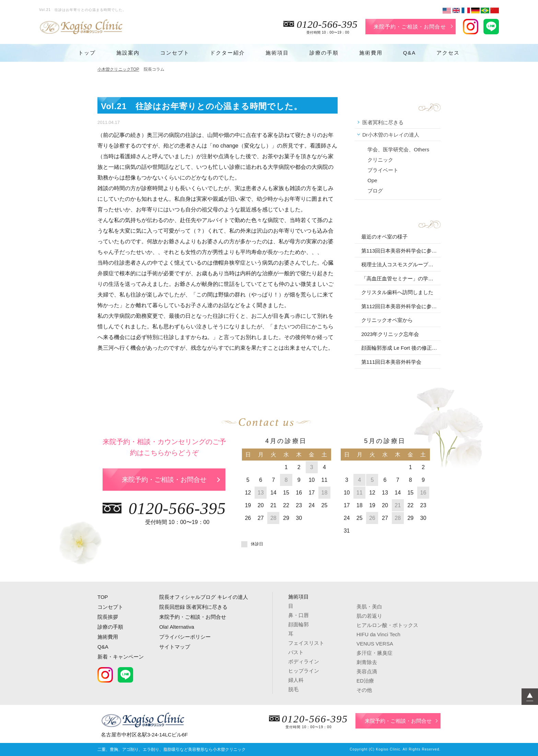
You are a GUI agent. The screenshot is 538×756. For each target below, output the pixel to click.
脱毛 (293, 689)
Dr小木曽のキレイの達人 (391, 135)
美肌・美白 (369, 607)
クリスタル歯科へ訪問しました (397, 292)
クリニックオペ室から (387, 320)
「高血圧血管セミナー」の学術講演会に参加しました (400, 278)
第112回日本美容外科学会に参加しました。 (400, 306)
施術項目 (277, 53)
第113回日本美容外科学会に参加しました (400, 251)
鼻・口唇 (299, 615)
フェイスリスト (306, 643)
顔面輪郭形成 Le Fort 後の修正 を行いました (400, 348)
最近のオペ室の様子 (384, 237)
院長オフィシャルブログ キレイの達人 (204, 597)
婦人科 (296, 680)
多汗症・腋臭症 (375, 653)
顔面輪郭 (299, 624)
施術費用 (371, 53)
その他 (364, 690)
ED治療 (365, 681)
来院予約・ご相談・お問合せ (410, 27)
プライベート (383, 170)
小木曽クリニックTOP (118, 69)
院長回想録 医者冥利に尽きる (193, 607)
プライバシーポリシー (185, 637)
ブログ (375, 191)
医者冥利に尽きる (383, 122)
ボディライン (304, 661)
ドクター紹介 (227, 53)
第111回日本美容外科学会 (391, 362)
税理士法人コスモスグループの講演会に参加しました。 (400, 264)
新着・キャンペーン (121, 657)
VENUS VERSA (375, 644)
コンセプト (175, 53)
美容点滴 (367, 671)
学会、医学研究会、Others (398, 149)
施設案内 (128, 53)
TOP (103, 597)
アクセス (448, 53)
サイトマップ (175, 647)
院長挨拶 (108, 617)
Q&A (410, 53)
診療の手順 (324, 53)
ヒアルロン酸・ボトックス (387, 625)
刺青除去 (367, 662)
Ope (372, 180)
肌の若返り (369, 616)
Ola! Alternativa (177, 627)
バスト (296, 652)
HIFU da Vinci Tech (378, 634)
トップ (87, 53)
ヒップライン (304, 671)
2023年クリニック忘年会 (390, 334)
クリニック (380, 160)
